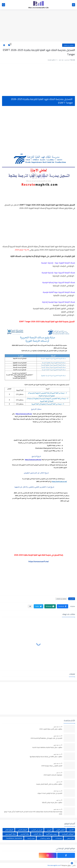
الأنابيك (71, 830)
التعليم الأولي (60, 830)
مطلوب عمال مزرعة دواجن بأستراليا (52, 803)
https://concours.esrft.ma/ (39, 561)
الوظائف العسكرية (68, 834)
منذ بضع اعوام (57, 791)
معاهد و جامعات (69, 45)
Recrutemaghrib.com (54, 865)
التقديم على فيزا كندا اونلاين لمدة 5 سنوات (50, 793)
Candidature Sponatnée (14, 838)
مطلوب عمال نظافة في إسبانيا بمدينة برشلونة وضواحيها (46, 757)
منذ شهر (58, 773)
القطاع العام (9, 830)
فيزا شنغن (70, 838)
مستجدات (59, 838)
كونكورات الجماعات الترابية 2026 (53, 775)
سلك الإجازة (38, 834)
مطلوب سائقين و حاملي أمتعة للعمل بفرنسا (49, 784)
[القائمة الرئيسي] (74, 5)
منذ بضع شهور (57, 727)
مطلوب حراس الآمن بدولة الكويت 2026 (51, 729)
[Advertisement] (38, 26)
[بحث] (3, 5)
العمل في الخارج (37, 830)
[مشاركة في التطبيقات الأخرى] (30, 606)
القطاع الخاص (22, 830)
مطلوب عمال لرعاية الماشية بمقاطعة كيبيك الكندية (47, 747)
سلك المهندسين (11, 834)
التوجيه (49, 830)
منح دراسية (31, 838)
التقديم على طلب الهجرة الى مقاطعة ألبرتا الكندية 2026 (46, 738)
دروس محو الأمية (52, 834)
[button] (63, 606)
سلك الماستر (25, 834)
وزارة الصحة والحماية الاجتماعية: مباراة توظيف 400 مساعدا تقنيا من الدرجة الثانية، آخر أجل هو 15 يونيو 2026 (33, 813)
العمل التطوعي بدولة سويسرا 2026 (52, 766)
